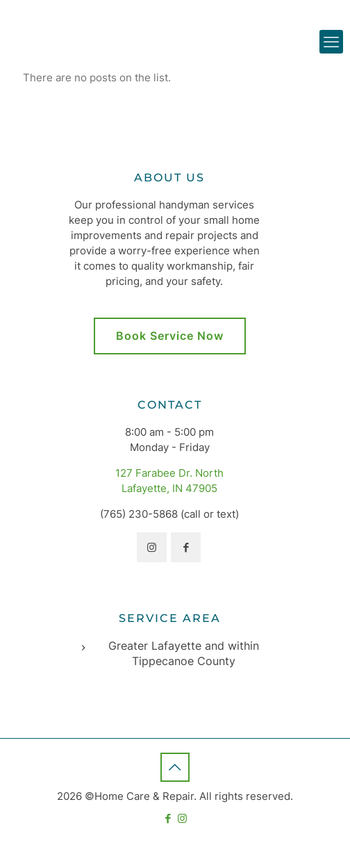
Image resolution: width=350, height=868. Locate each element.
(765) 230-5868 (139, 514)
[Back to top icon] (175, 767)
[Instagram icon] (182, 818)
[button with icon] (152, 547)
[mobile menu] (331, 42)
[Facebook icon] (168, 818)
